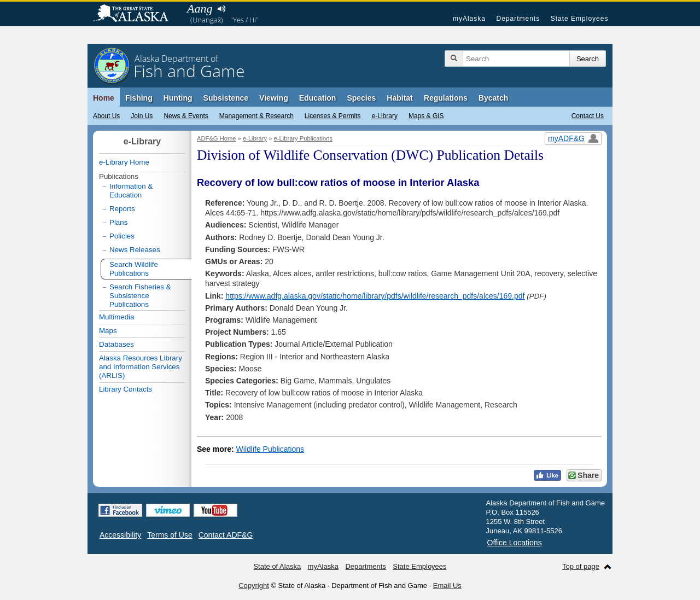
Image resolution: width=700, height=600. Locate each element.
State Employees (580, 19)
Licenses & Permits (333, 116)
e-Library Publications (304, 138)
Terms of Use (170, 535)
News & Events (186, 116)
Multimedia (116, 317)
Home (104, 98)
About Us (106, 116)
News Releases (135, 250)
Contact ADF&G (226, 535)
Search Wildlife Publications (134, 269)
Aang (200, 8)
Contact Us (588, 116)
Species (361, 98)
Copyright (254, 586)
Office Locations (515, 543)
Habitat (399, 98)
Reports (122, 209)
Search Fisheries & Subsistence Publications (140, 296)
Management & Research (256, 116)
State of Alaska (136, 14)
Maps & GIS (426, 116)
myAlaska (469, 19)
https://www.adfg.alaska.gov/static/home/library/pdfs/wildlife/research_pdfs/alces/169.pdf (375, 296)
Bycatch (493, 98)
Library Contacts (126, 389)
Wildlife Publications (270, 449)
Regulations (446, 98)
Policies (122, 236)
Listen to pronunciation (221, 9)
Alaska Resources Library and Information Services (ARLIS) (141, 367)
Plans (118, 222)
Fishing (139, 98)
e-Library (385, 116)
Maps (108, 331)
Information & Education (131, 191)
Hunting (178, 98)
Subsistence (226, 98)
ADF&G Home (217, 138)
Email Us (447, 586)
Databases (116, 344)
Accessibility (120, 535)
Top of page (581, 566)
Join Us (142, 116)
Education (318, 98)
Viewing (274, 98)
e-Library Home (124, 162)
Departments (518, 19)
